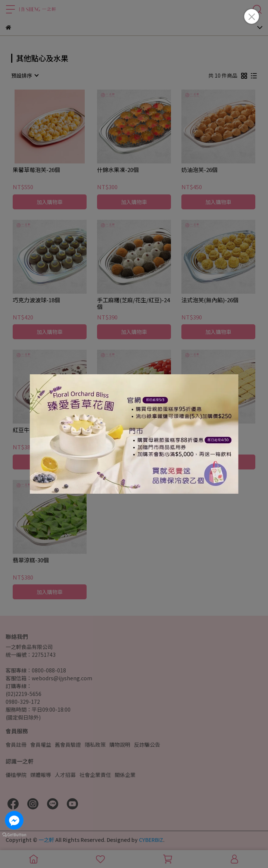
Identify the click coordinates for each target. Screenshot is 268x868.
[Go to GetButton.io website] (14, 834)
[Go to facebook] (14, 820)
